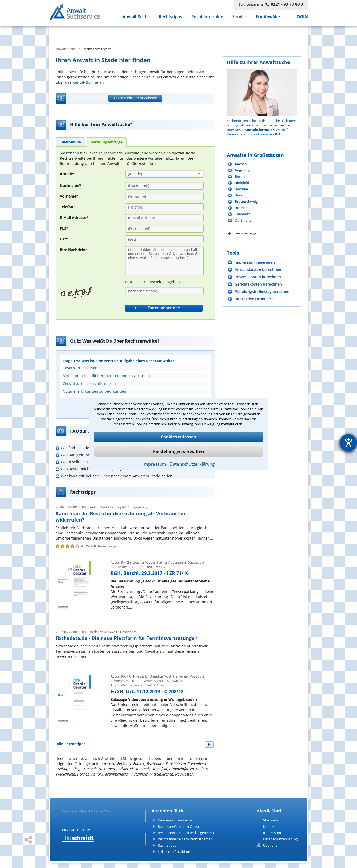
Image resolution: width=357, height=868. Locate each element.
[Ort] (164, 239)
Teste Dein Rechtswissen (135, 98)
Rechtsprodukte (207, 18)
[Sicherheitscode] (164, 291)
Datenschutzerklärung (192, 464)
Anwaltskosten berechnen (258, 270)
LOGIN (301, 18)
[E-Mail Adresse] (164, 218)
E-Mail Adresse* (74, 218)
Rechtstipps (171, 18)
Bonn (239, 195)
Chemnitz (242, 214)
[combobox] (165, 174)
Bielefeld (242, 183)
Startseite (271, 820)
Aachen (241, 164)
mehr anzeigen (247, 233)
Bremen (241, 208)
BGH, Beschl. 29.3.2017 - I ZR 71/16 (150, 573)
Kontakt (269, 826)
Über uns (270, 845)
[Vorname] (164, 196)
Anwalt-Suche (136, 18)
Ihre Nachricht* (74, 250)
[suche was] (97, 33)
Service (240, 18)
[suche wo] (193, 33)
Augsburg (242, 170)
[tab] (70, 142)
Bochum (241, 189)
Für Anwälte (268, 18)
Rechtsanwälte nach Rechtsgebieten (186, 833)
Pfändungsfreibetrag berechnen (263, 291)
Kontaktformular (88, 82)
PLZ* (64, 228)
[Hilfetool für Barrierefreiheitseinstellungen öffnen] (348, 443)
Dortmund (243, 220)
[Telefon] (164, 207)
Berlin (240, 177)
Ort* (64, 239)
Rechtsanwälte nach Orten (178, 826)
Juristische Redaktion (174, 852)
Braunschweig (246, 202)
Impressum (154, 464)
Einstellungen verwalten (179, 452)
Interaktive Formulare (254, 299)
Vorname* (69, 196)
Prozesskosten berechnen (258, 277)
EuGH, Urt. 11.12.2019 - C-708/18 (147, 691)
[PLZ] (164, 229)
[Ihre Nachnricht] (164, 261)
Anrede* (67, 174)
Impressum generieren (255, 262)
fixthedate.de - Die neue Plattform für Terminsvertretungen (127, 638)
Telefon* (68, 207)
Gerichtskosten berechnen (258, 284)
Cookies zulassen (179, 437)
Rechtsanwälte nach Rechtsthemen (185, 839)
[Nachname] (164, 186)
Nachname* (71, 185)
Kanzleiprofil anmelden (176, 820)
